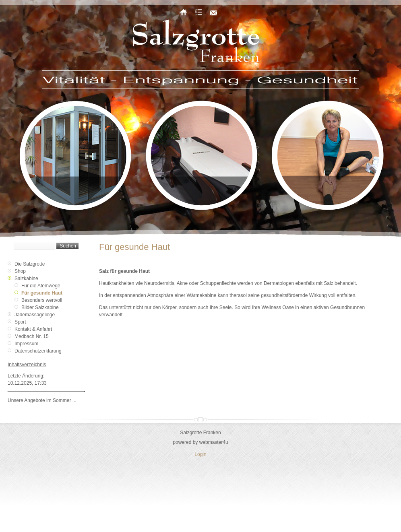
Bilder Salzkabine (40, 307)
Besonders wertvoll (42, 300)
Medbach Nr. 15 (32, 336)
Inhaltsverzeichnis (27, 365)
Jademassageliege (35, 315)
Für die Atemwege (41, 286)
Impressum (26, 344)
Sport (20, 322)
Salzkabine (26, 278)
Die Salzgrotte (30, 264)
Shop (20, 271)
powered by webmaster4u (200, 442)
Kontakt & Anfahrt (33, 329)
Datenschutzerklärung (38, 351)
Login (200, 454)
